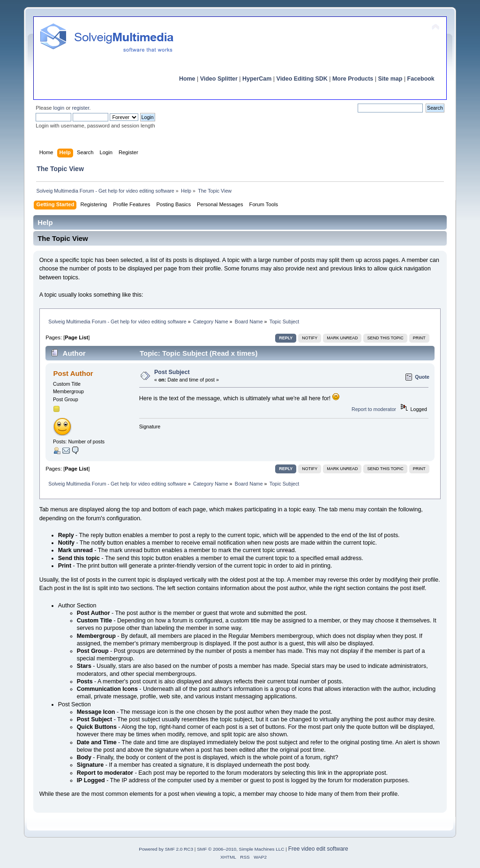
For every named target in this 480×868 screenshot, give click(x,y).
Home (187, 79)
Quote (422, 377)
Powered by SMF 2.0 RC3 (166, 849)
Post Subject (172, 372)
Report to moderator (374, 409)
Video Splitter (219, 79)
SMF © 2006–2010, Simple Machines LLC (240, 849)
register (81, 108)
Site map (390, 79)
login (59, 108)
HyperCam (257, 79)
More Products (353, 79)
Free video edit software (318, 849)
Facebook (421, 79)
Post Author (73, 373)
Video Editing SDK (302, 79)
